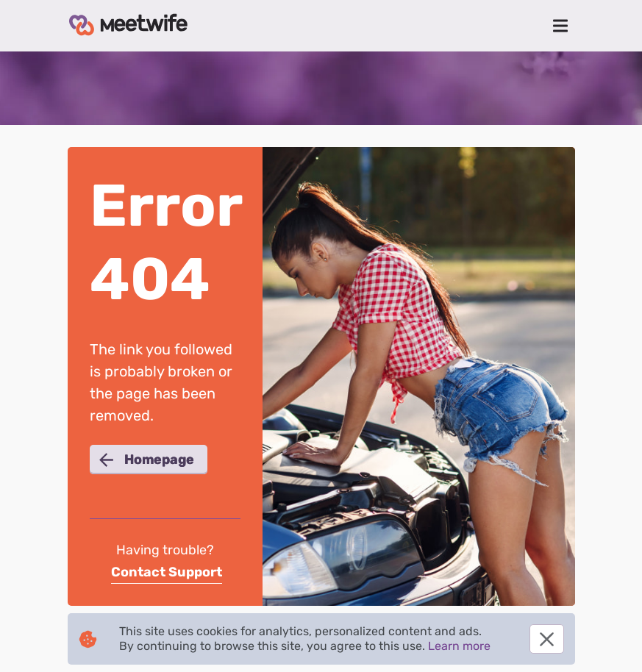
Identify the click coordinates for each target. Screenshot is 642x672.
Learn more (459, 646)
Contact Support (167, 572)
